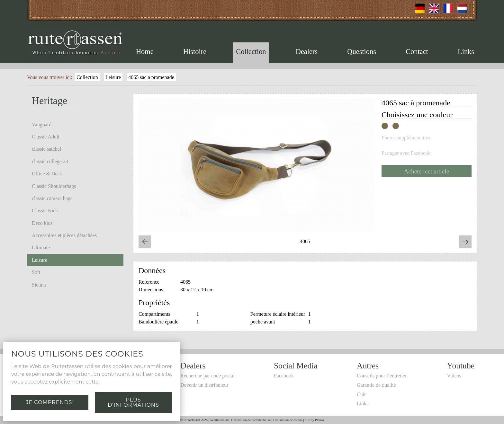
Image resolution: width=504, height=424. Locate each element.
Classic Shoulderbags (54, 186)
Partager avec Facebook (406, 153)
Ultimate (41, 247)
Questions (362, 52)
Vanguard (42, 124)
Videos (454, 376)
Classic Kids (45, 211)
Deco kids (42, 223)
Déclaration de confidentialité (251, 420)
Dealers (307, 52)
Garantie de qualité (376, 385)
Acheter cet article (427, 171)
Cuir (361, 394)
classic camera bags (52, 198)
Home (145, 52)
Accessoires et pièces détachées (64, 235)
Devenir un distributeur (204, 385)
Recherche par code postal (207, 376)
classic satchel (46, 149)
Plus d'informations (133, 402)
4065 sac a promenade (151, 77)
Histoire (195, 52)
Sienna (39, 285)
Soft (36, 272)
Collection (251, 52)
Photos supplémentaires (406, 138)
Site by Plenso (314, 420)
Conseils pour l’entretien (382, 376)
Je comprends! (50, 402)
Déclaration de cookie (288, 420)
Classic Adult (46, 137)
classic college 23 (50, 161)
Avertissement (219, 420)
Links (466, 52)
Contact (417, 52)
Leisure (113, 77)
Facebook (284, 376)
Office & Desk (47, 174)
